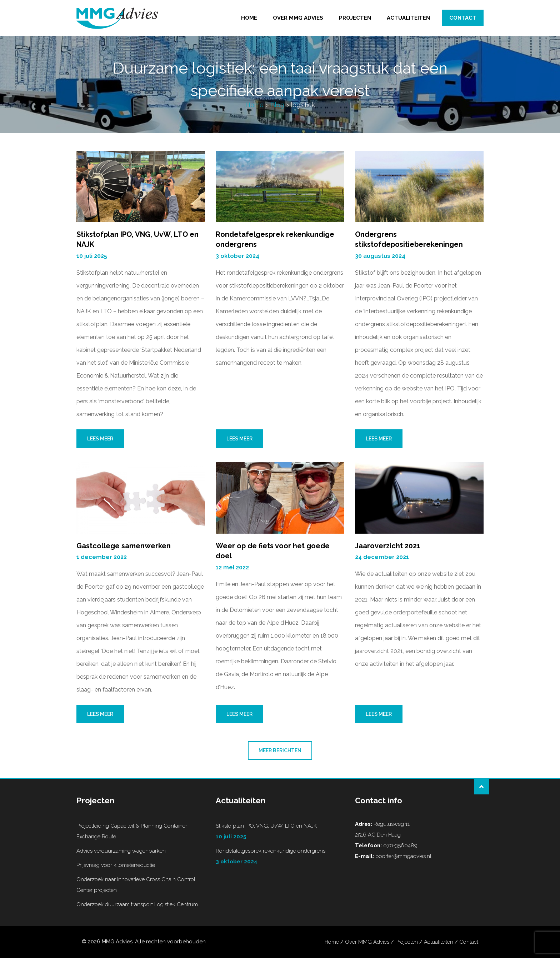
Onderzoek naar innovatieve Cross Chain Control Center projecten (136, 885)
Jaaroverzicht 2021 (388, 546)
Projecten (355, 18)
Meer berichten (280, 750)
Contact (463, 18)
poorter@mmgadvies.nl (403, 856)
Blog (277, 105)
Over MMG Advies (298, 18)
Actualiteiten (408, 18)
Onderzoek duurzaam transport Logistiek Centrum (137, 904)
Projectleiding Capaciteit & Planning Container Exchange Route (132, 831)
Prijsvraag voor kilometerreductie (116, 865)
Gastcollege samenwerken (124, 546)
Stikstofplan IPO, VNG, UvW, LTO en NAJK (280, 832)
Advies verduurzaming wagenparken (121, 851)
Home (249, 18)
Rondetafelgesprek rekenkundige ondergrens (280, 857)
